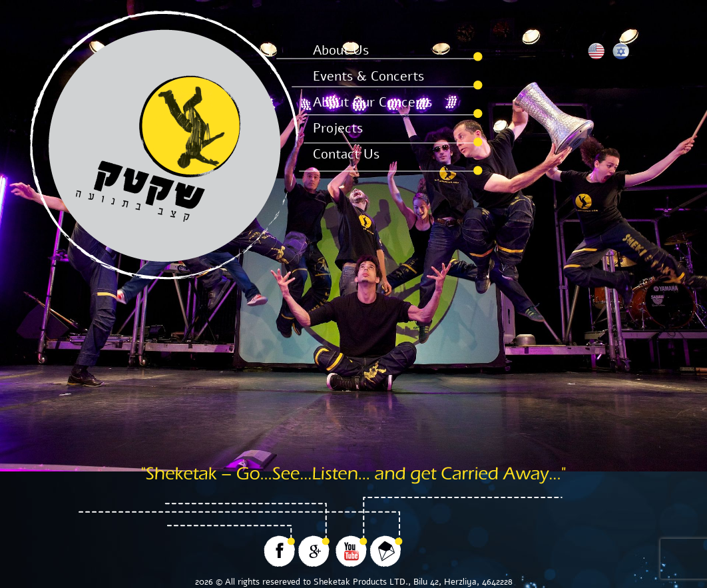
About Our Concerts (372, 102)
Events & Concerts (368, 76)
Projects (338, 128)
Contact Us (346, 154)
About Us (341, 50)
